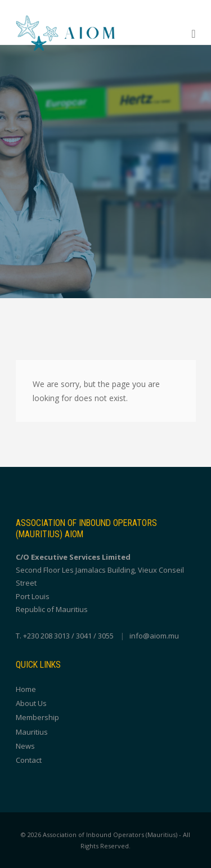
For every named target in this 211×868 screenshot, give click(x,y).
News (25, 746)
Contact (29, 760)
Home (26, 689)
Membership (37, 717)
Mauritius (32, 732)
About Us (31, 703)
